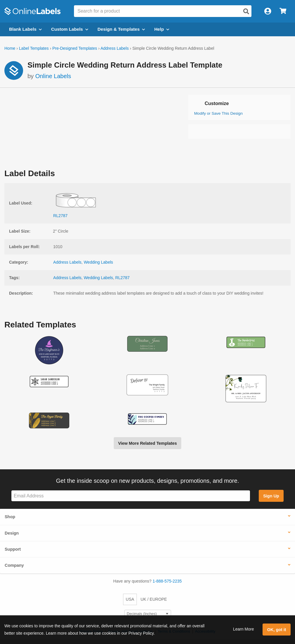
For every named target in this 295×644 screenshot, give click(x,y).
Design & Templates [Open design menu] (121, 29)
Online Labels (53, 76)
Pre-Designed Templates (75, 48)
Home (10, 48)
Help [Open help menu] (162, 29)
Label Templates (34, 48)
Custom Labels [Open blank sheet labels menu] (70, 29)
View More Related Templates (147, 443)
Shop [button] (10, 517)
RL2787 (122, 278)
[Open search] (246, 11)
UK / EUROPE (154, 599)
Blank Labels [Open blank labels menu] (25, 29)
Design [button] (12, 533)
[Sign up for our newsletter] (131, 496)
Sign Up (271, 496)
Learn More (244, 629)
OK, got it (277, 630)
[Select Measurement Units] (148, 614)
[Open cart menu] (283, 11)
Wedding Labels (98, 262)
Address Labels (115, 48)
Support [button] (13, 549)
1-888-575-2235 (167, 581)
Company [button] (14, 565)
